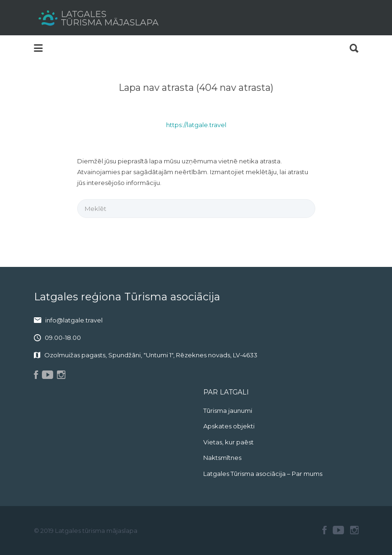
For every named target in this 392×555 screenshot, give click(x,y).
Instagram (354, 530)
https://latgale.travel (196, 125)
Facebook (324, 530)
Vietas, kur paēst (228, 442)
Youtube (338, 530)
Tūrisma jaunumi (228, 410)
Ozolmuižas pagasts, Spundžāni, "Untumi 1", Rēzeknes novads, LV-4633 (151, 355)
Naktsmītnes (222, 458)
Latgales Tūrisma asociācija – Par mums (263, 474)
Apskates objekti (229, 426)
